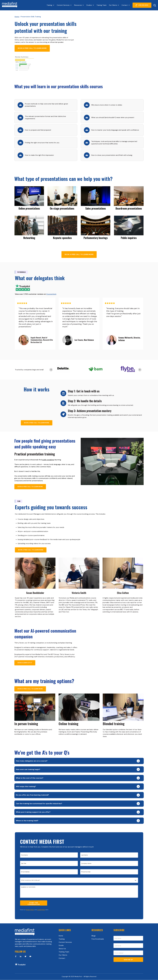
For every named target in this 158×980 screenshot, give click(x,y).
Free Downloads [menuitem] (98, 939)
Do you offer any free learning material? (32, 795)
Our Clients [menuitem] (63, 955)
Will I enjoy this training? (26, 786)
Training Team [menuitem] (64, 952)
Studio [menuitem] (61, 945)
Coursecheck (51, 294)
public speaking (48, 460)
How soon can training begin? (28, 769)
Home (17, 17)
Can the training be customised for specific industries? (39, 804)
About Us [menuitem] (62, 949)
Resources (78, 5)
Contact (125, 5)
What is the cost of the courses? (30, 778)
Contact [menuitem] (62, 958)
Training (49, 5)
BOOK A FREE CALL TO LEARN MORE (32, 48)
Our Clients (113, 5)
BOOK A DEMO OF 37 (25, 663)
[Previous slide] (51, 370)
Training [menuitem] (62, 939)
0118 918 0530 (142, 5)
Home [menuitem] (61, 936)
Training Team (102, 5)
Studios (89, 5)
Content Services (63, 5)
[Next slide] (140, 370)
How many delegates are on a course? (32, 761)
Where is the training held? (27, 821)
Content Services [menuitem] (65, 942)
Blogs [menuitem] (94, 936)
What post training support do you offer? (33, 812)
